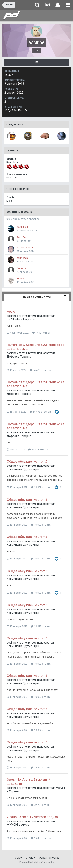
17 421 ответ (41, 333)
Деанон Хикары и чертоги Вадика (32, 817)
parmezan (22, 258)
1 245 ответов (41, 838)
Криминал (13, 469)
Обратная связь (49, 858)
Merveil (60, 788)
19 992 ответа (41, 487)
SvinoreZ (22, 268)
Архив (25, 825)
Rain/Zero (22, 237)
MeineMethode (25, 248)
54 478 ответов (40, 370)
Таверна (26, 357)
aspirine (12, 316)
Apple (11, 311)
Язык (18, 858)
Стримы (14, 791)
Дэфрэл (12, 357)
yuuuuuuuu (23, 227)
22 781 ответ (40, 805)
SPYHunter (14, 319)
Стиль (30, 858)
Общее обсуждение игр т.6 (27, 461)
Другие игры (31, 469)
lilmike (20, 278)
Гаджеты (29, 319)
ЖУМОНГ (13, 825)
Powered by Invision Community (37, 862)
